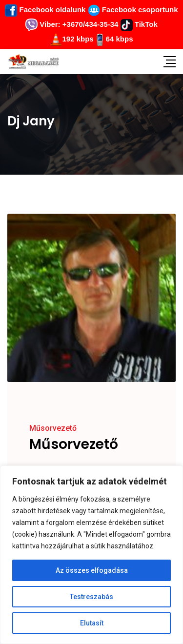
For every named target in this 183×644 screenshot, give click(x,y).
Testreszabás (91, 597)
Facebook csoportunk (133, 10)
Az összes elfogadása (92, 570)
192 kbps (78, 39)
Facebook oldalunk (45, 10)
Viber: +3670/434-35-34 (72, 24)
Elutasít (92, 623)
